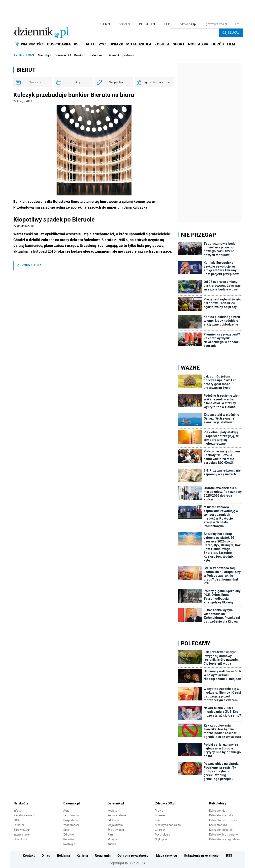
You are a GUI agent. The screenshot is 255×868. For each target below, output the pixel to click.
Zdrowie (69, 835)
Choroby (160, 830)
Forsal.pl (19, 825)
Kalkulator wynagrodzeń (224, 839)
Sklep (236, 24)
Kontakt (29, 856)
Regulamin (103, 856)
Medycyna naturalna (168, 825)
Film (110, 835)
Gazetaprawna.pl (24, 815)
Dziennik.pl (72, 803)
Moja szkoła (115, 825)
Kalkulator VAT (218, 825)
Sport (67, 830)
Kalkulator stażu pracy (223, 820)
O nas (46, 856)
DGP (167, 24)
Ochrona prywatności (133, 856)
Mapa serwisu (166, 856)
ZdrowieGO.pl (188, 24)
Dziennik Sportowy (121, 55)
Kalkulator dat (218, 811)
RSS (229, 856)
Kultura (112, 844)
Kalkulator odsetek (221, 830)
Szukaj (231, 33)
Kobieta (112, 811)
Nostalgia (45, 55)
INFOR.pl (104, 24)
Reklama (63, 856)
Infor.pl (18, 811)
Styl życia (161, 839)
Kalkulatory (218, 803)
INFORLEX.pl (147, 24)
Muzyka (113, 839)
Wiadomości (71, 825)
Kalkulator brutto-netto (224, 835)
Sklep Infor (20, 839)
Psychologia (163, 835)
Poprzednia (29, 265)
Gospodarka (71, 820)
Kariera (82, 856)
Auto (66, 811)
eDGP (17, 820)
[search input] (195, 33)
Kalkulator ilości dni (221, 815)
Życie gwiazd (116, 830)
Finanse (160, 815)
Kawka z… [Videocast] (89, 55)
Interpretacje (22, 835)
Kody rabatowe (117, 815)
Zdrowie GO (63, 55)
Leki (157, 820)
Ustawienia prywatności (202, 856)
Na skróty (21, 803)
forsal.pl (125, 24)
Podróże (69, 839)
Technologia (71, 815)
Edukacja (113, 820)
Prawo (159, 811)
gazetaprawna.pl (216, 24)
